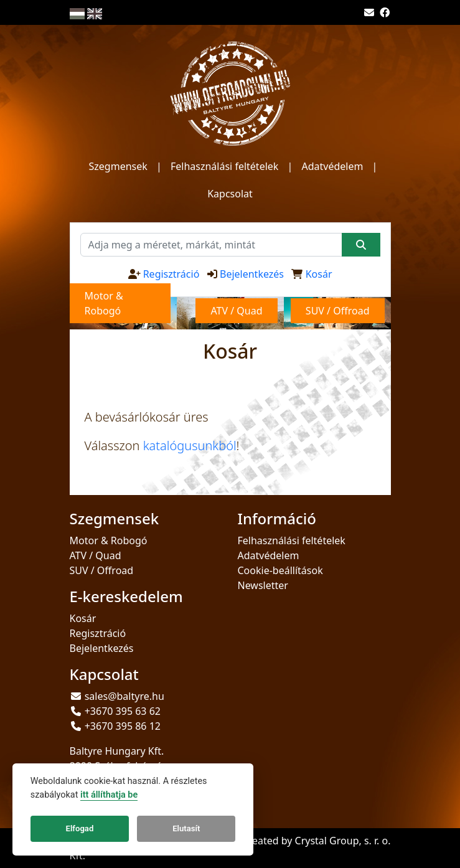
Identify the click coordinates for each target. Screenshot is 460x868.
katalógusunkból (190, 446)
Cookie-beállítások (280, 570)
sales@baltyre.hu (124, 696)
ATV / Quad (96, 555)
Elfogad (80, 828)
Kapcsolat (230, 194)
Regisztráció (171, 274)
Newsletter (263, 585)
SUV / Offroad (102, 570)
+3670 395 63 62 (123, 711)
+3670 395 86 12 (123, 726)
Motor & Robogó (109, 540)
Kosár (319, 274)
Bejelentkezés (252, 274)
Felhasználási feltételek (224, 166)
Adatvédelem (333, 166)
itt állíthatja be (109, 795)
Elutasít (186, 828)
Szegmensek (118, 166)
